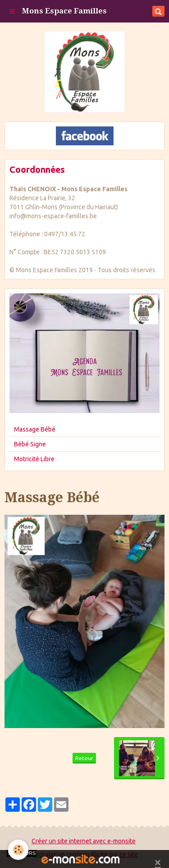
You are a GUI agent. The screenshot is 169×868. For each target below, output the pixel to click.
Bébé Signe (30, 444)
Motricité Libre (34, 459)
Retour (84, 758)
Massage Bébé (35, 429)
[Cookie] (18, 850)
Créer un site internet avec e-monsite (84, 841)
